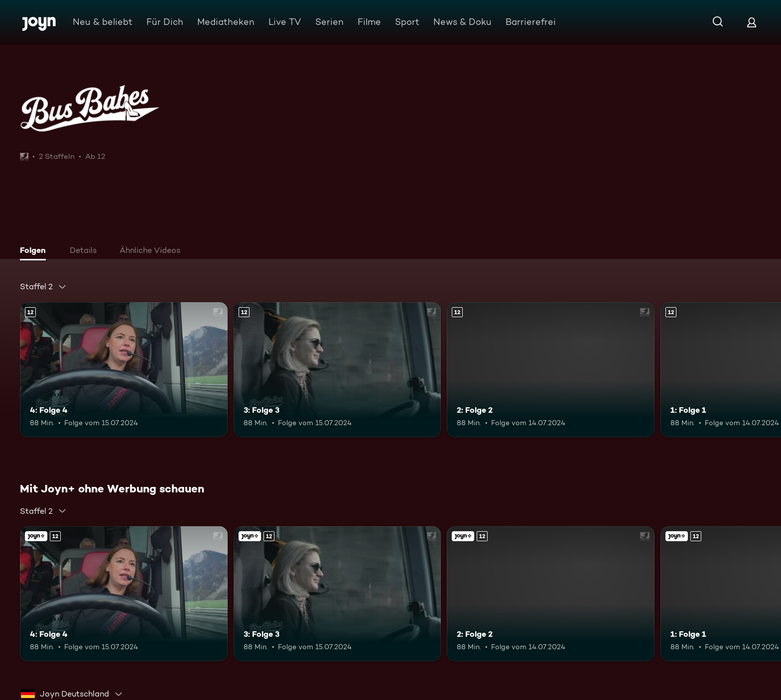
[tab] (35, 251)
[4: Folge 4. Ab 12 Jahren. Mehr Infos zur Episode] (124, 370)
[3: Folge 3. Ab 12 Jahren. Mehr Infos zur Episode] (337, 370)
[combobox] (43, 287)
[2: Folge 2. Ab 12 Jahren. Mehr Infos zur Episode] (551, 370)
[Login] (752, 22)
